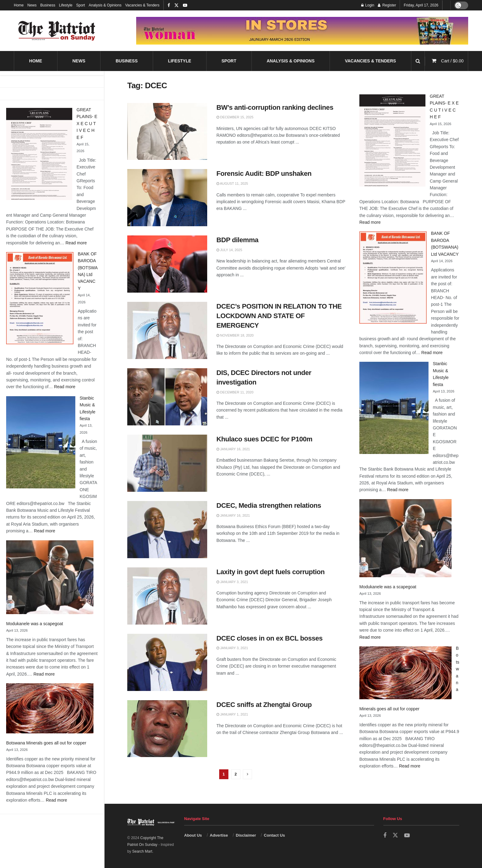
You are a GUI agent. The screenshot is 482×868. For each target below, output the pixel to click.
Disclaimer (246, 835)
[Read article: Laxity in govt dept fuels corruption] (167, 596)
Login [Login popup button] (368, 5)
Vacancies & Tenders (142, 5)
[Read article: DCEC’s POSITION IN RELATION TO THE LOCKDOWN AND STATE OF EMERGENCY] (167, 330)
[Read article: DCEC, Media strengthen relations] (167, 530)
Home (19, 5)
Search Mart (142, 851)
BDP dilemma (237, 240)
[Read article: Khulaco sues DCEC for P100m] (167, 463)
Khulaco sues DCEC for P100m (264, 439)
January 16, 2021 (233, 449)
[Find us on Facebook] (385, 836)
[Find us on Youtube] (407, 836)
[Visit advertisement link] (302, 31)
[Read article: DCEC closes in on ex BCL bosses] (167, 662)
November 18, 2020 (235, 335)
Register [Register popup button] (387, 5)
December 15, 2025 (235, 117)
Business (48, 5)
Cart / (452, 61)
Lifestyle (66, 5)
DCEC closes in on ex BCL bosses (269, 638)
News (32, 5)
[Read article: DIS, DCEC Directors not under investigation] (167, 397)
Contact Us (274, 835)
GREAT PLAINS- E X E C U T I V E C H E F (87, 124)
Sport (81, 5)
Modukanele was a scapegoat (35, 624)
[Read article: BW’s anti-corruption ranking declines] (167, 132)
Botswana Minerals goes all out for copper (46, 743)
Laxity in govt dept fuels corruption (271, 572)
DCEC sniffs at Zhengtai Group (264, 705)
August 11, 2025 (232, 183)
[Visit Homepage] (57, 31)
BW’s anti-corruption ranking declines (275, 107)
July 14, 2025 (229, 250)
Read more (76, 243)
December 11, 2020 (235, 392)
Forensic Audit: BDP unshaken (264, 174)
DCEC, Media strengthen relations (269, 505)
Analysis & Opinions (105, 5)
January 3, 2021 (232, 582)
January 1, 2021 (232, 714)
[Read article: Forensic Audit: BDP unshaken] (167, 198)
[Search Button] (418, 61)
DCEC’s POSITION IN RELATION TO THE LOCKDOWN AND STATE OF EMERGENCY (279, 316)
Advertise (219, 835)
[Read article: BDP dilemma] (167, 264)
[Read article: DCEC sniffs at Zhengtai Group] (167, 729)
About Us (193, 835)
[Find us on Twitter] (395, 835)
